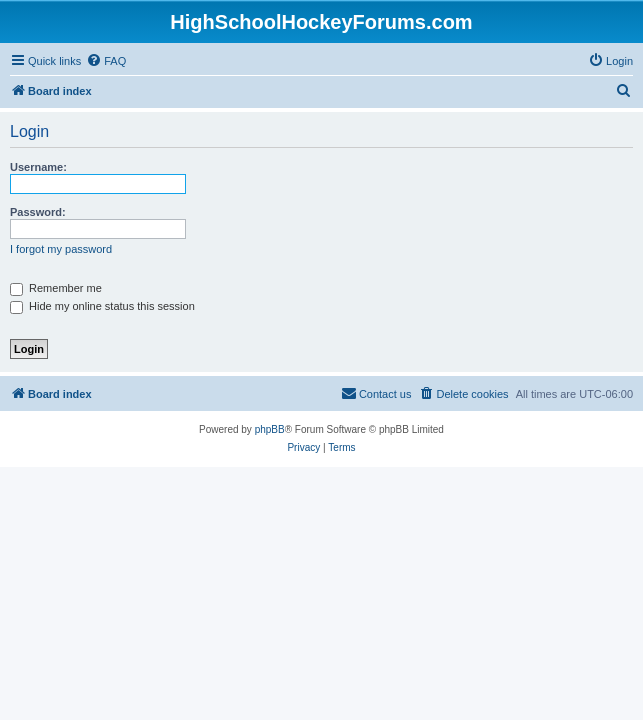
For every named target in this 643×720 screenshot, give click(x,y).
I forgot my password (61, 249)
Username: (38, 167)
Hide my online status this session (102, 306)
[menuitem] (106, 61)
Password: (38, 212)
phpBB (270, 429)
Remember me (56, 288)
